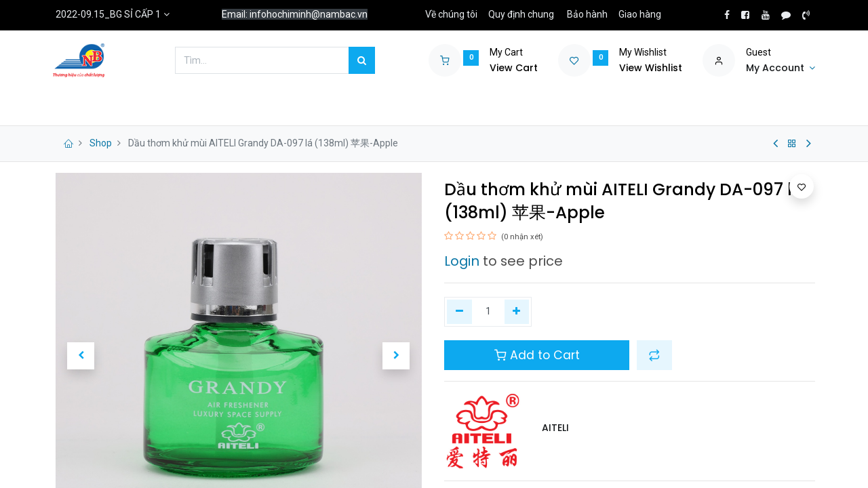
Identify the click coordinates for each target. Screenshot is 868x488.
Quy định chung (521, 14)
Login (462, 261)
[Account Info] (781, 68)
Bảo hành (587, 14)
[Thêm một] (517, 312)
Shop (101, 143)
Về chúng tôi (451, 14)
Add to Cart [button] (537, 355)
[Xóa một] (459, 312)
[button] (81, 356)
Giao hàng (640, 14)
